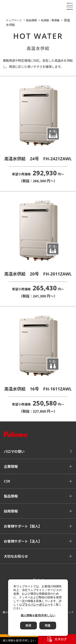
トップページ (14, 20)
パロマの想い (14, 452)
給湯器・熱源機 (50, 20)
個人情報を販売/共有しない (19, 640)
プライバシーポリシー (36, 605)
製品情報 (31, 20)
